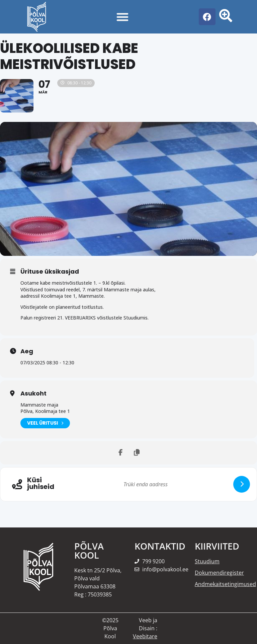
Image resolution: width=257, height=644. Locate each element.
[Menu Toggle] (122, 17)
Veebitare (145, 636)
